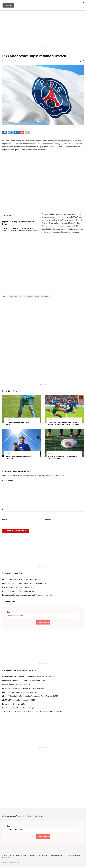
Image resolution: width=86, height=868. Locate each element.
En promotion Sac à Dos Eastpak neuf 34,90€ (19, 709)
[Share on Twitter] (10, 133)
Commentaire (8, 481)
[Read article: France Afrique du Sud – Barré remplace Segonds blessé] (64, 444)
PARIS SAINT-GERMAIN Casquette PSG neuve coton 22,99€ (24, 681)
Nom (5, 510)
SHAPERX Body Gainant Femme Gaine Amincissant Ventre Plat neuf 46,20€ (30, 697)
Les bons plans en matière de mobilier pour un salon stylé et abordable (29, 677)
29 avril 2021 (6, 61)
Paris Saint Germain (43, 297)
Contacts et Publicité (73, 856)
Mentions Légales (57, 856)
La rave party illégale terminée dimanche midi (19, 588)
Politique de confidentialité (38, 856)
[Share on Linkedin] (16, 133)
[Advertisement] (43, 25)
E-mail (5, 520)
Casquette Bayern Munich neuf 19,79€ (16, 685)
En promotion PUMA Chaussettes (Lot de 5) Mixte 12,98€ (23, 689)
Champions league (14, 297)
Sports (11, 52)
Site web (48, 520)
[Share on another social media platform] (27, 133)
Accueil (5, 52)
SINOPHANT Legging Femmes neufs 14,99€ (18, 701)
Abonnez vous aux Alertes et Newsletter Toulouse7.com (23, 817)
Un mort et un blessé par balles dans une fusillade (21, 580)
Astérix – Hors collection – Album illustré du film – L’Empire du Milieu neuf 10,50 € (33, 712)
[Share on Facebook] (5, 133)
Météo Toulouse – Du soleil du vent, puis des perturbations (24, 584)
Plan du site (6, 858)
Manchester (28, 297)
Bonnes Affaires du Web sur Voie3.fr (20, 671)
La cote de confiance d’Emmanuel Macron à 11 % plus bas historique (28, 596)
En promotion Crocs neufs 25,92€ (15, 705)
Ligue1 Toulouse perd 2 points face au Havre (19, 592)
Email (9, 613)
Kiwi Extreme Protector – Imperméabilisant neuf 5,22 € (23, 693)
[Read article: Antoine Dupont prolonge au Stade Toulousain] (22, 444)
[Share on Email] (22, 133)
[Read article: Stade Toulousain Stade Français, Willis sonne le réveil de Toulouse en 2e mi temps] (64, 410)
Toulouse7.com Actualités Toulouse (14, 856)
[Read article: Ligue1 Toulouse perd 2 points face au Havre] (22, 410)
